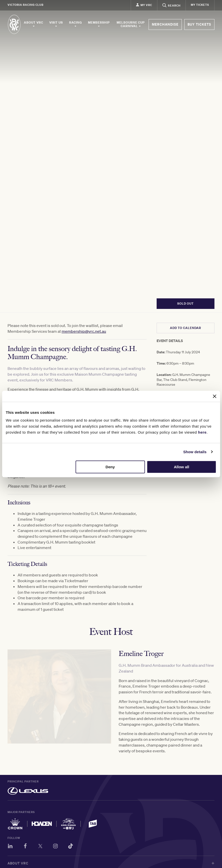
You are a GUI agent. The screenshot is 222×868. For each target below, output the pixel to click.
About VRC (34, 24)
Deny (110, 467)
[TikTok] (71, 847)
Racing (76, 24)
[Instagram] (55, 847)
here (202, 432)
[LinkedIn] (10, 847)
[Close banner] (214, 396)
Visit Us (56, 24)
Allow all (181, 467)
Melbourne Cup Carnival (131, 24)
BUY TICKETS (199, 24)
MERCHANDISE (165, 24)
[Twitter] (40, 847)
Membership (99, 24)
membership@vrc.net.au (84, 331)
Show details (195, 452)
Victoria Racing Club (26, 5)
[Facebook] (25, 847)
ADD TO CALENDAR (186, 328)
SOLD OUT (186, 304)
